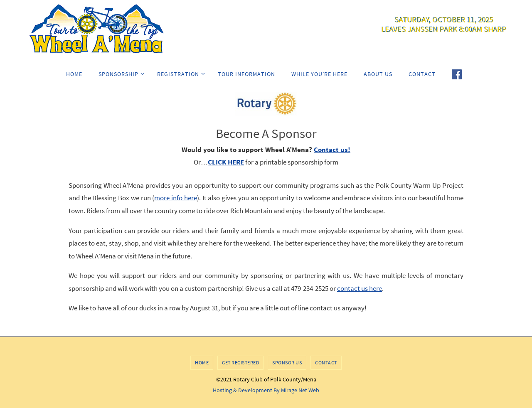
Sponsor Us (287, 363)
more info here (175, 198)
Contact (326, 363)
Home (202, 363)
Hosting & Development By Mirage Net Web (266, 390)
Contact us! (332, 150)
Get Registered (240, 363)
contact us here (360, 288)
